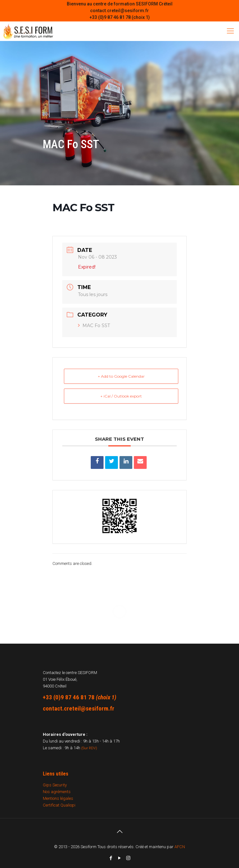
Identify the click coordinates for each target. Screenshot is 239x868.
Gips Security (55, 785)
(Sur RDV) (89, 748)
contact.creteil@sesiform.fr (119, 11)
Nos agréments (57, 792)
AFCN (180, 847)
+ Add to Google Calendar (121, 376)
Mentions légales (58, 798)
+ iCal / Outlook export (121, 396)
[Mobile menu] (230, 31)
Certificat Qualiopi (59, 805)
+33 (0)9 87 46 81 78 (69, 697)
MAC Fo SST (94, 325)
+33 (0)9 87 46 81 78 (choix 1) (120, 17)
